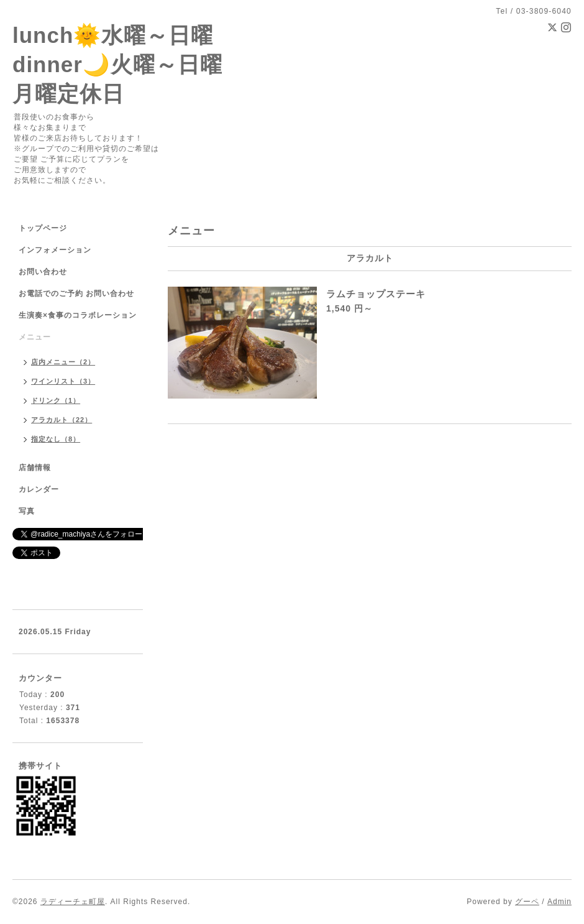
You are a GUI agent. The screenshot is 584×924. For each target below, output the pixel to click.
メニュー (35, 337)
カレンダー (39, 489)
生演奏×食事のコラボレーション (78, 315)
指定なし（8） (56, 439)
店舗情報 (35, 468)
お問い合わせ (43, 272)
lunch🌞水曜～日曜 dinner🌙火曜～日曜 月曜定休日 (117, 64)
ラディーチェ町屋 (73, 902)
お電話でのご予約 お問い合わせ (76, 293)
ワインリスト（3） (63, 381)
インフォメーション (55, 250)
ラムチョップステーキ (376, 294)
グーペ (527, 902)
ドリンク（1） (56, 400)
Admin (559, 902)
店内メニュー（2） (63, 362)
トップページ (43, 228)
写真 (27, 511)
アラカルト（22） (62, 420)
